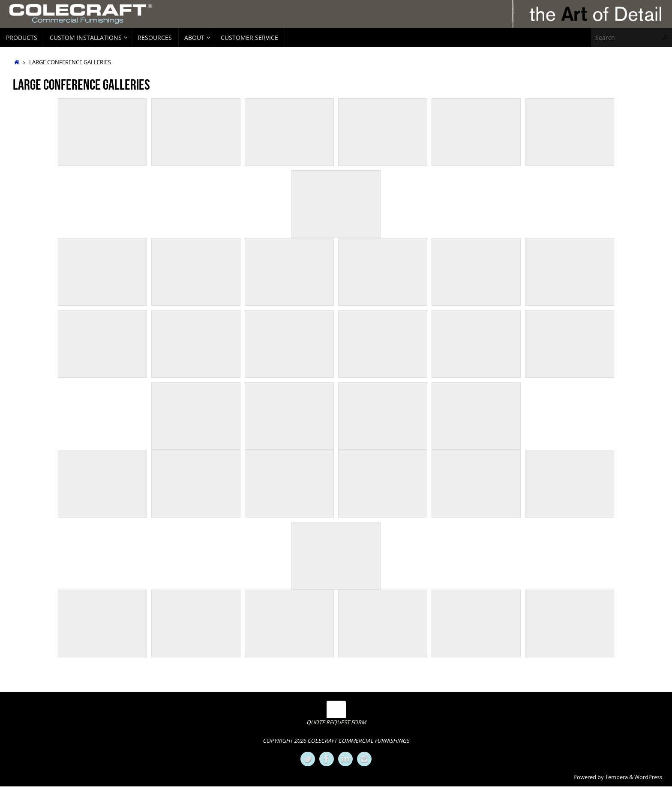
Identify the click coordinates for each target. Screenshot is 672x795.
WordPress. (649, 777)
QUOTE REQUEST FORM (336, 722)
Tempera (616, 777)
